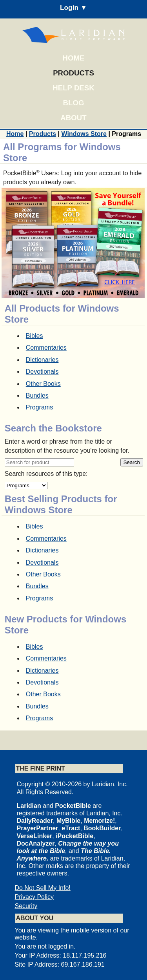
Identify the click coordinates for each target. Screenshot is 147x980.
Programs (39, 407)
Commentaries (46, 348)
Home (74, 58)
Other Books (43, 384)
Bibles (34, 336)
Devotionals (42, 372)
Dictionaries (42, 360)
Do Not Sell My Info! (43, 888)
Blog (74, 103)
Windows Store (84, 134)
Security (26, 906)
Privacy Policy (34, 897)
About (73, 118)
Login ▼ (73, 7)
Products (73, 73)
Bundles (37, 395)
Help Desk (73, 88)
